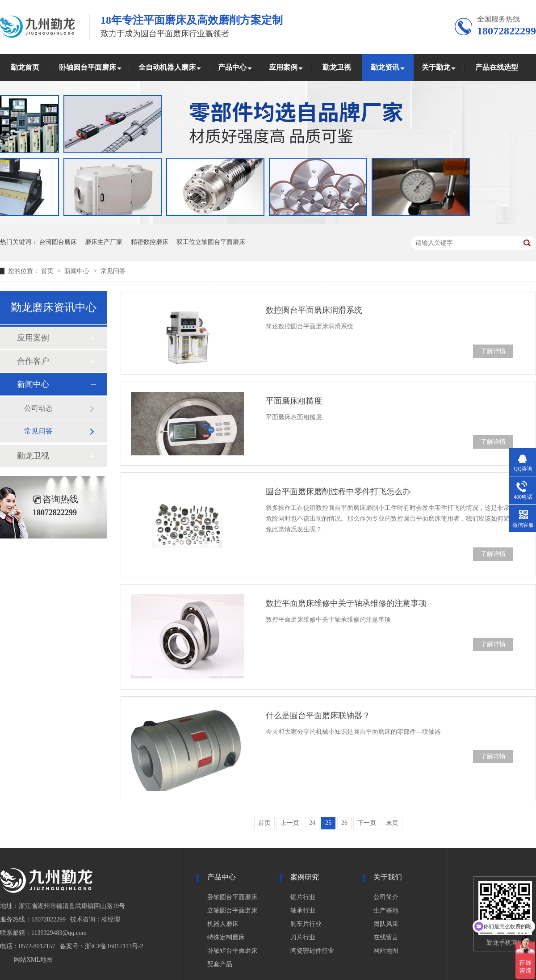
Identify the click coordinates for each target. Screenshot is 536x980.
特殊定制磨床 (226, 937)
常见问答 (113, 271)
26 (344, 823)
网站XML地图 (33, 960)
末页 (392, 823)
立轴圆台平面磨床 (232, 911)
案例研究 (305, 877)
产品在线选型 (497, 67)
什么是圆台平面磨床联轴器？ (318, 715)
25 (328, 823)
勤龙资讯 (385, 67)
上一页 (290, 823)
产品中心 (232, 67)
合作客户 (33, 361)
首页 (48, 271)
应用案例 (283, 67)
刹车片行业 (306, 924)
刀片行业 (303, 937)
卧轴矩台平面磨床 (232, 951)
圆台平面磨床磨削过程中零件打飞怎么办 (338, 492)
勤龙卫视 (337, 67)
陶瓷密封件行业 (312, 951)
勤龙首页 (25, 67)
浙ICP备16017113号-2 (114, 946)
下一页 (367, 823)
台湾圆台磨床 (58, 242)
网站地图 (386, 951)
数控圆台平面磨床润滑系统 (314, 310)
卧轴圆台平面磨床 (88, 67)
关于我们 (388, 877)
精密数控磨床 (150, 242)
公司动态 (38, 408)
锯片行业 (303, 897)
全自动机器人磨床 (167, 67)
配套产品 (220, 964)
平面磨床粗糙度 (294, 401)
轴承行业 (303, 911)
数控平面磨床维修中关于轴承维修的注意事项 (346, 603)
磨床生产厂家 (104, 242)
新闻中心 (78, 271)
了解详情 (493, 351)
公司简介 (386, 897)
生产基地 (386, 911)
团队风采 (386, 924)
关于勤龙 (436, 67)
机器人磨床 (223, 924)
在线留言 (386, 937)
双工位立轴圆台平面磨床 (211, 242)
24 (312, 823)
